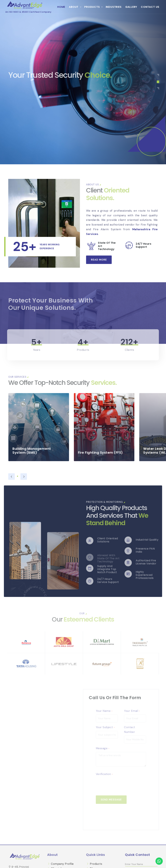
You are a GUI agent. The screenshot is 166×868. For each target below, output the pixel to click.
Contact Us (150, 7)
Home (61, 7)
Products (92, 7)
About (74, 7)
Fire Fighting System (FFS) (109, 453)
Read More (99, 260)
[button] (158, 75)
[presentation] (12, 477)
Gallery (131, 7)
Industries (114, 7)
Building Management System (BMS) (41, 451)
